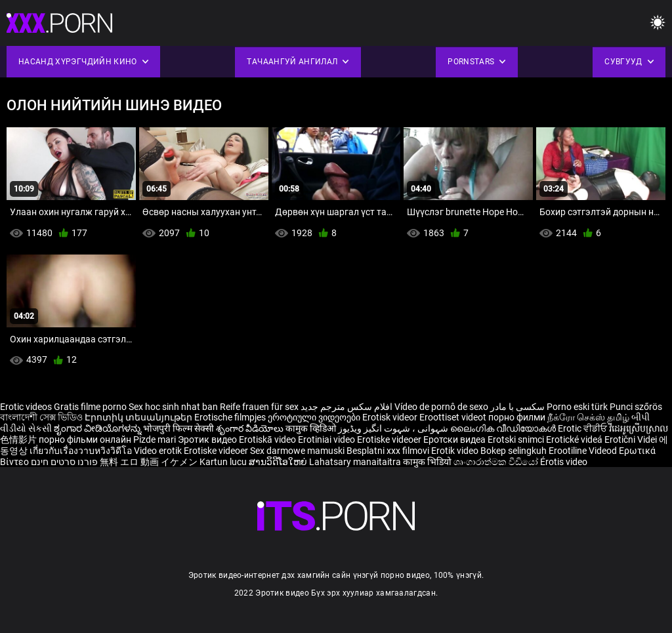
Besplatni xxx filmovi (388, 451)
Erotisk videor (391, 417)
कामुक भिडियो (428, 462)
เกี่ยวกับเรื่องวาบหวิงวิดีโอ (82, 451)
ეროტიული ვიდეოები (315, 417)
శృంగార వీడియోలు (251, 428)
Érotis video (564, 462)
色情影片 (19, 439)
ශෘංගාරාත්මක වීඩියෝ (497, 462)
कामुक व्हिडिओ (312, 428)
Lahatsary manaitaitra (356, 462)
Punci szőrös (636, 407)
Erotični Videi (632, 439)
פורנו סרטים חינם (64, 462)
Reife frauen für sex (259, 407)
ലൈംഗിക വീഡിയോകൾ (504, 428)
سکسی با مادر (517, 407)
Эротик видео (208, 439)
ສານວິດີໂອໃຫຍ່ (279, 462)
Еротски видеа (455, 439)
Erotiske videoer (390, 439)
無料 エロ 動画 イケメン (149, 462)
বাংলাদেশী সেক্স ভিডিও (41, 417)
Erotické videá (575, 439)
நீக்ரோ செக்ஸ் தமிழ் (588, 417)
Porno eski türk (577, 407)
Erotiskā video (268, 439)
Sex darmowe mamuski (297, 451)
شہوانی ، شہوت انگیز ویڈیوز (394, 428)
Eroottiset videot (454, 417)
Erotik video (456, 451)
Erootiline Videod (584, 451)
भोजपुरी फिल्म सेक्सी (178, 428)
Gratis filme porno (90, 407)
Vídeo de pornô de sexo (441, 407)
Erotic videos (27, 407)
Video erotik (159, 451)
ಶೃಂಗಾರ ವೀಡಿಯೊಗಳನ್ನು (98, 428)
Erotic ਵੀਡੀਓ (583, 428)
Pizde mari (155, 439)
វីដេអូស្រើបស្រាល (639, 428)
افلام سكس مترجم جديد (346, 407)
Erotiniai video (327, 439)
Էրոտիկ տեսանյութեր (139, 417)
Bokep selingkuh (514, 451)
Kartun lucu (224, 462)
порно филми (517, 417)
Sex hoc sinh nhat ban (173, 407)
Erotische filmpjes (230, 417)
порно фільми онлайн (85, 439)
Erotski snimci (517, 439)
